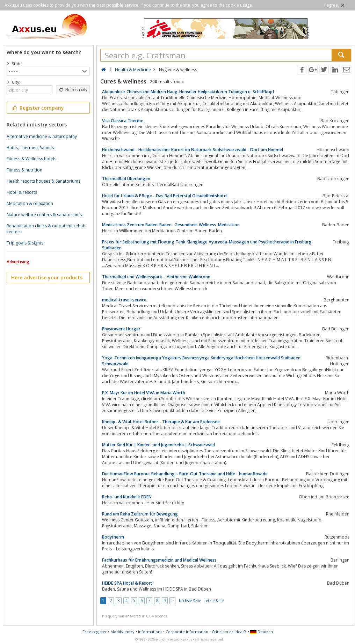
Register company (38, 108)
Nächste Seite (190, 601)
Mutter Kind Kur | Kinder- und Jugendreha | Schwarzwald (158, 445)
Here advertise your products (47, 277)
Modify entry (122, 632)
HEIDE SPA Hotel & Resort (127, 583)
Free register (95, 632)
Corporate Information (187, 632)
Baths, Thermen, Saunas (30, 148)
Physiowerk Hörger (121, 329)
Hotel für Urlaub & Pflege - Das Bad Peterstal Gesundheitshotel (165, 196)
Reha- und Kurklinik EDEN (127, 497)
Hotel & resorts (22, 192)
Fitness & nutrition (24, 170)
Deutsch (262, 632)
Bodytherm (113, 537)
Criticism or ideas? (229, 632)
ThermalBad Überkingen (126, 179)
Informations (150, 632)
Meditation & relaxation (30, 203)
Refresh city (73, 90)
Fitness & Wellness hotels (31, 159)
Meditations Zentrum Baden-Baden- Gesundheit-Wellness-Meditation (171, 225)
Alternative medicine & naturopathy (42, 136)
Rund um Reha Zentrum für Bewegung (140, 514)
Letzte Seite (214, 601)
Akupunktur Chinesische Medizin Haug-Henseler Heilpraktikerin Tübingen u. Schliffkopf (188, 92)
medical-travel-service (124, 300)
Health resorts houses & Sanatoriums (44, 181)
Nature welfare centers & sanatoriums (44, 215)
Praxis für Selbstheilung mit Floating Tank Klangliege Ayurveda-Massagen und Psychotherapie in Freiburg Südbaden (207, 245)
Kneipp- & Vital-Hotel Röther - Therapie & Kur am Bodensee (161, 422)
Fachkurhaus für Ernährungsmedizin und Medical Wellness (159, 560)
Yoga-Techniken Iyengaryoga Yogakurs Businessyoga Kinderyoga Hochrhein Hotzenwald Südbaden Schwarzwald (201, 361)
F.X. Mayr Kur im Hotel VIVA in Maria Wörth (144, 393)
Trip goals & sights (25, 243)
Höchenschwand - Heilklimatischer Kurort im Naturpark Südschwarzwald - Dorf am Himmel (193, 150)
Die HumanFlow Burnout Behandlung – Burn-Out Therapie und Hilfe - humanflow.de (185, 474)
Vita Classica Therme (123, 121)
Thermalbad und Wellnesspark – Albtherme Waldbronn (156, 277)
